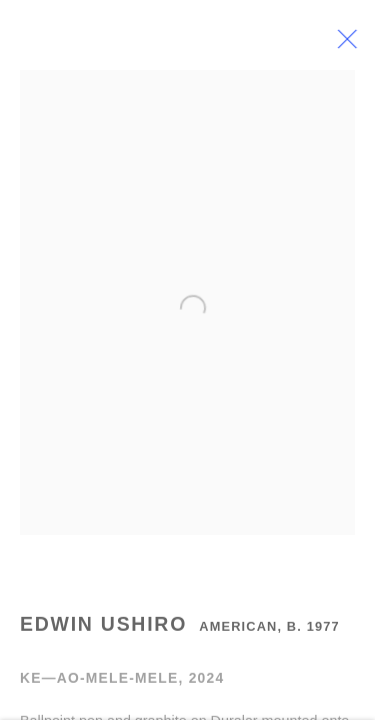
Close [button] (351, 45)
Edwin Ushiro (103, 627)
